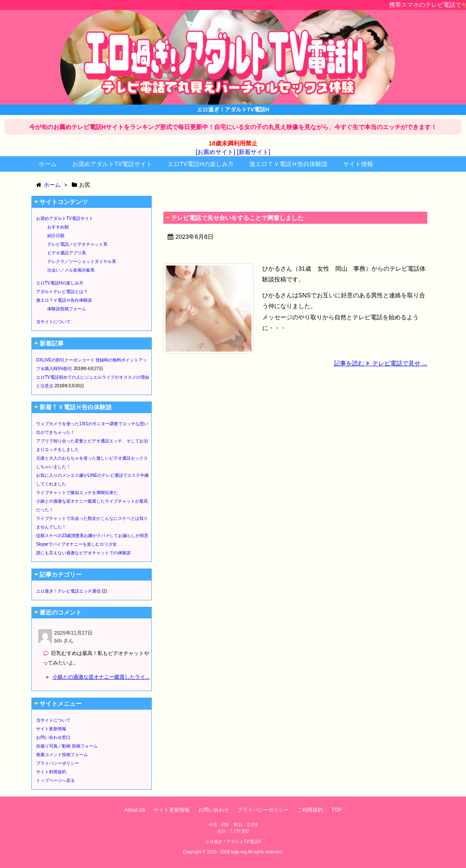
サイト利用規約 (51, 772)
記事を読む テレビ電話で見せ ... (381, 363)
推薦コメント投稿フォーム (62, 755)
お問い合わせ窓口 (53, 737)
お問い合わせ (214, 810)
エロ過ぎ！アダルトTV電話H (233, 842)
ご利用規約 (310, 810)
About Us (135, 810)
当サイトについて (53, 322)
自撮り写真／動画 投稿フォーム (67, 746)
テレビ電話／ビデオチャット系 (77, 244)
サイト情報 (358, 164)
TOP (337, 810)
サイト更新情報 (51, 729)
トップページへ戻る (55, 780)
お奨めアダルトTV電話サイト (112, 164)
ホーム (48, 164)
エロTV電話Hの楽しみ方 (201, 164)
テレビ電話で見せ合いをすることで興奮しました (237, 218)
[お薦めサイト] (215, 152)
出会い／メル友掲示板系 (71, 270)
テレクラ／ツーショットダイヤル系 (82, 261)
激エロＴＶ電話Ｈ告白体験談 (288, 164)
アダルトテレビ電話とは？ (62, 292)
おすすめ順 (58, 227)
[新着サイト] (254, 152)
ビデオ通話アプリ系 (67, 253)
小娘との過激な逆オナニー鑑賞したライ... (101, 677)
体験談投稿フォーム (67, 309)
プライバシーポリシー (58, 763)
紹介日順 (56, 236)
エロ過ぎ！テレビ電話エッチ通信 (68, 591)
